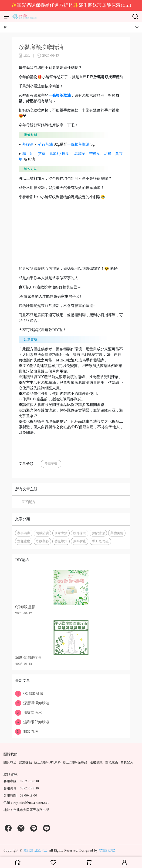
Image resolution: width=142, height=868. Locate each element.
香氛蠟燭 (61, 541)
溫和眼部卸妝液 (32, 722)
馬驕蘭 (80, 154)
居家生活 (61, 533)
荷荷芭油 (45, 144)
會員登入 (127, 762)
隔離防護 (42, 533)
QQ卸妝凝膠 (29, 694)
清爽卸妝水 (29, 713)
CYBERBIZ (107, 850)
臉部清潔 (98, 533)
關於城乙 (10, 762)
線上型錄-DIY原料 (47, 762)
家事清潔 (24, 533)
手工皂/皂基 (100, 541)
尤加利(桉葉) (60, 154)
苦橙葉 (95, 154)
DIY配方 (29, 502)
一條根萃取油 (78, 144)
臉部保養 (80, 533)
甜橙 (108, 154)
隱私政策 (112, 762)
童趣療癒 (24, 541)
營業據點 (25, 762)
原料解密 (80, 541)
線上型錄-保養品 (75, 762)
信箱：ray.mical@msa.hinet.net (26, 803)
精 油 (28, 154)
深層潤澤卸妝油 (32, 703)
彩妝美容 (42, 541)
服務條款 (96, 762)
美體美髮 (51, 464)
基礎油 (28, 144)
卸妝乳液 (27, 732)
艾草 (42, 154)
